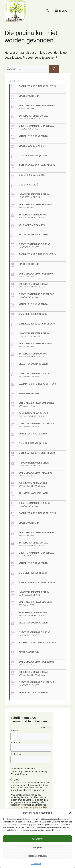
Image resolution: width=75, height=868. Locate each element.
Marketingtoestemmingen (23, 769)
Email (14, 731)
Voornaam (15, 743)
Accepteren (37, 839)
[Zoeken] (54, 69)
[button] (70, 813)
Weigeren (37, 847)
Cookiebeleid (36, 864)
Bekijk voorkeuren (37, 856)
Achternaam (16, 754)
